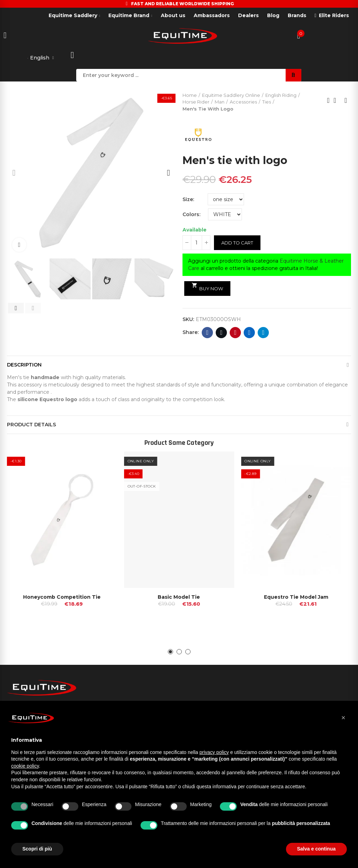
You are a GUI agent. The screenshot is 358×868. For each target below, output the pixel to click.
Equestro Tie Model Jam (296, 598)
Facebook (207, 333)
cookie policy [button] (25, 766)
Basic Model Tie (179, 598)
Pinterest (235, 333)
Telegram (263, 333)
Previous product (328, 101)
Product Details (31, 425)
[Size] (226, 200)
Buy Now (207, 288)
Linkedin (249, 333)
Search (293, 76)
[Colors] (225, 215)
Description (24, 365)
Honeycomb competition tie (62, 598)
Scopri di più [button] (37, 849)
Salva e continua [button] (316, 849)
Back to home (337, 101)
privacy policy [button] (214, 752)
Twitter (221, 333)
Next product (346, 101)
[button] (14, 173)
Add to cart (237, 243)
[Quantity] (196, 243)
